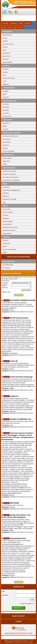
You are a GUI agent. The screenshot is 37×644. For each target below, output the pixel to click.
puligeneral (11, 396)
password (5, 595)
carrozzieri (6, 104)
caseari (5, 38)
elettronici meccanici (9, 174)
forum (4, 27)
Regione (4, 285)
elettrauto (6, 107)
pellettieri (6, 193)
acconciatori (7, 209)
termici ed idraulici (8, 151)
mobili (5, 164)
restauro (5, 72)
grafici (5, 94)
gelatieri (5, 41)
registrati (14, 23)
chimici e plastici (8, 212)
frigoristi (5, 148)
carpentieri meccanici (9, 171)
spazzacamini (7, 233)
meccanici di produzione (10, 177)
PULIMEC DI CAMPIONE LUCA (17, 419)
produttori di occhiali (9, 199)
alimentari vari (7, 35)
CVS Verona (6, 268)
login (3, 591)
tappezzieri (6, 161)
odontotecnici (7, 224)
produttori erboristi (9, 230)
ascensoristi (6, 139)
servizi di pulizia (8, 221)
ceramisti (6, 69)
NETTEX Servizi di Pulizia (16, 318)
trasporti (5, 240)
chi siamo (5, 23)
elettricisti (6, 145)
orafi (4, 75)
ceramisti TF (7, 123)
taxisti (5, 252)
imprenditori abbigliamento (11, 190)
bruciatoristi (6, 142)
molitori (5, 47)
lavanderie (6, 218)
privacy (30, 642)
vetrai (4, 81)
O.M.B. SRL (11, 361)
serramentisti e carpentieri (11, 180)
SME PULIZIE (11, 503)
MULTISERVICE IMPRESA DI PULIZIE (19, 300)
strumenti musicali (8, 78)
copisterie (6, 97)
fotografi (5, 91)
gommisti (6, 110)
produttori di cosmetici (10, 227)
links (10, 27)
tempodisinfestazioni (15, 538)
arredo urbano (7, 158)
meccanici (6, 113)
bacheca (27, 23)
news (21, 23)
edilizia (5, 126)
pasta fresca (7, 56)
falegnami (6, 84)
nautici (5, 246)
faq (15, 27)
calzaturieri (6, 187)
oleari (4, 50)
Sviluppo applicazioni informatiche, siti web (18, 632)
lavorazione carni (8, 44)
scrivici (20, 27)
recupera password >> (28, 604)
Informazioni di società (20, 642)
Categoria (5, 283)
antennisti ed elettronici (10, 136)
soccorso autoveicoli (9, 249)
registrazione (13, 279)
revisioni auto (7, 116)
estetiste (5, 215)
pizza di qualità (7, 62)
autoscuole (6, 243)
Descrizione (6, 281)
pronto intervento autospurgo (18, 377)
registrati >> (18, 608)
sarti (4, 202)
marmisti (5, 129)
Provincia (5, 288)
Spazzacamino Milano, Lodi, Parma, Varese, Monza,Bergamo (16, 516)
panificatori (6, 53)
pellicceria (6, 196)
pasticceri (6, 59)
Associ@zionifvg (8, 265)
